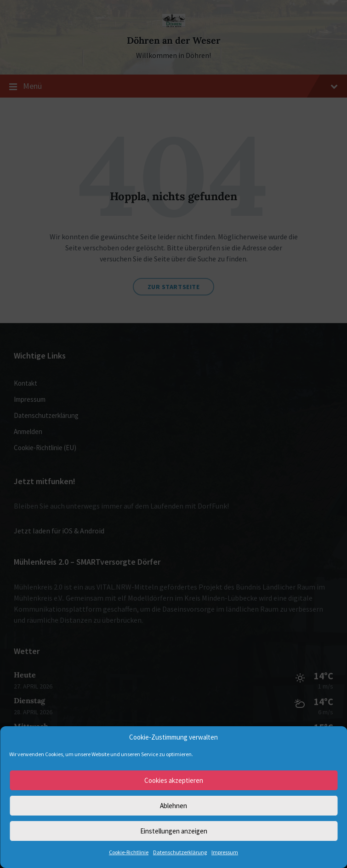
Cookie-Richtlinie (129, 852)
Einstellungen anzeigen (174, 831)
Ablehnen (173, 806)
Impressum (225, 852)
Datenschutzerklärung (180, 852)
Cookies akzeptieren (174, 780)
